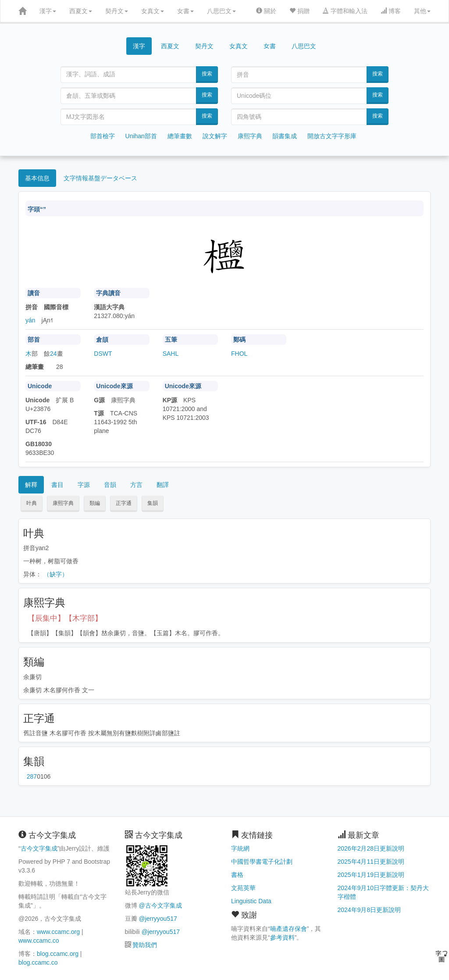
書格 (237, 875)
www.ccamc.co (39, 941)
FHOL (239, 354)
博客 (391, 11)
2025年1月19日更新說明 (371, 875)
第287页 (32, 776)
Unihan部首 (141, 136)
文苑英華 (243, 888)
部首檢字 (103, 136)
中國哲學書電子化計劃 (262, 862)
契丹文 (117, 11)
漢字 (48, 11)
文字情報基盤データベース (100, 178)
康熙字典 (250, 136)
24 (53, 354)
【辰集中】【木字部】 (65, 618)
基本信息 (37, 178)
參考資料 (282, 937)
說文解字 (215, 136)
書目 (57, 485)
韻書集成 (285, 136)
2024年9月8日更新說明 (369, 910)
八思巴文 (221, 11)
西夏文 (81, 11)
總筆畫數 (180, 136)
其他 (422, 11)
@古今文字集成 (160, 905)
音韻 (110, 485)
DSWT (103, 354)
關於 (266, 11)
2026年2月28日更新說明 (371, 848)
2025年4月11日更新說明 (371, 862)
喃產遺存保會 (289, 929)
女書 (185, 11)
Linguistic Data (251, 901)
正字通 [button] (124, 503)
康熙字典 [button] (63, 503)
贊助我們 (145, 945)
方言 (136, 485)
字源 (84, 485)
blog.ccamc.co (38, 962)
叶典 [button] (32, 503)
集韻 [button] (153, 503)
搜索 (207, 74)
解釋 (31, 485)
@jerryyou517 (158, 919)
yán (30, 320)
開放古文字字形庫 (332, 136)
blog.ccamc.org (58, 954)
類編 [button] (95, 503)
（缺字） (56, 574)
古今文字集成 (39, 848)
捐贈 (299, 11)
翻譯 (163, 485)
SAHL (171, 354)
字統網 (240, 848)
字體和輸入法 (345, 11)
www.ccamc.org (58, 932)
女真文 (153, 11)
